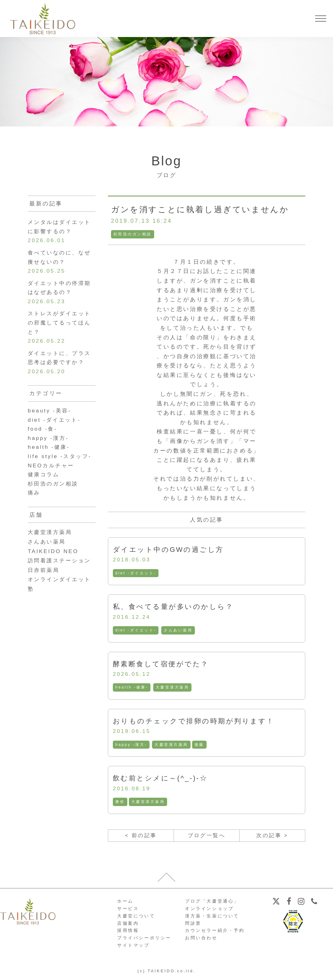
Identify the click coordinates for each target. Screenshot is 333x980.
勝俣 (120, 803)
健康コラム (44, 482)
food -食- (43, 435)
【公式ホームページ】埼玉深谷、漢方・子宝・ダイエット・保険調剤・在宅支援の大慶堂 (43, 19)
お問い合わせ (201, 940)
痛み (34, 501)
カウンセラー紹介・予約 (215, 933)
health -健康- (132, 688)
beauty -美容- (50, 416)
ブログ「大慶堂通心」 (212, 904)
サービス (128, 911)
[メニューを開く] (321, 19)
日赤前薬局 (44, 578)
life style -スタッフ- (61, 463)
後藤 (200, 746)
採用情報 (128, 933)
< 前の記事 (141, 837)
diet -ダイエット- (136, 573)
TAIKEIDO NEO (54, 559)
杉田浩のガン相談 (133, 234)
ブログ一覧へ (207, 837)
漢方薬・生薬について (212, 918)
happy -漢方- (131, 746)
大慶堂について (136, 918)
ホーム (125, 904)
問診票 (193, 925)
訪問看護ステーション (61, 569)
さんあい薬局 (179, 631)
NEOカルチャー (52, 473)
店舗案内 (128, 925)
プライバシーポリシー (144, 940)
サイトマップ (134, 948)
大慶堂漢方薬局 (173, 688)
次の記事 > (272, 837)
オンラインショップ (209, 911)
